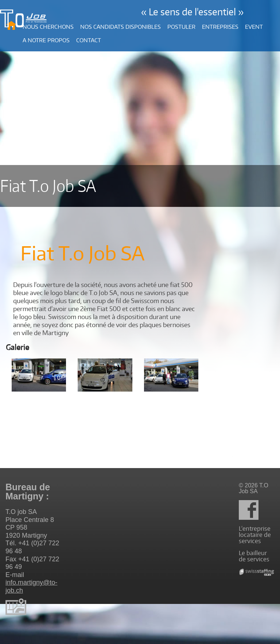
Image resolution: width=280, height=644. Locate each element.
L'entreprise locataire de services (255, 535)
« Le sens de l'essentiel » (192, 12)
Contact (89, 40)
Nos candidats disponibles (120, 27)
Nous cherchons (48, 27)
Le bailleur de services (254, 556)
